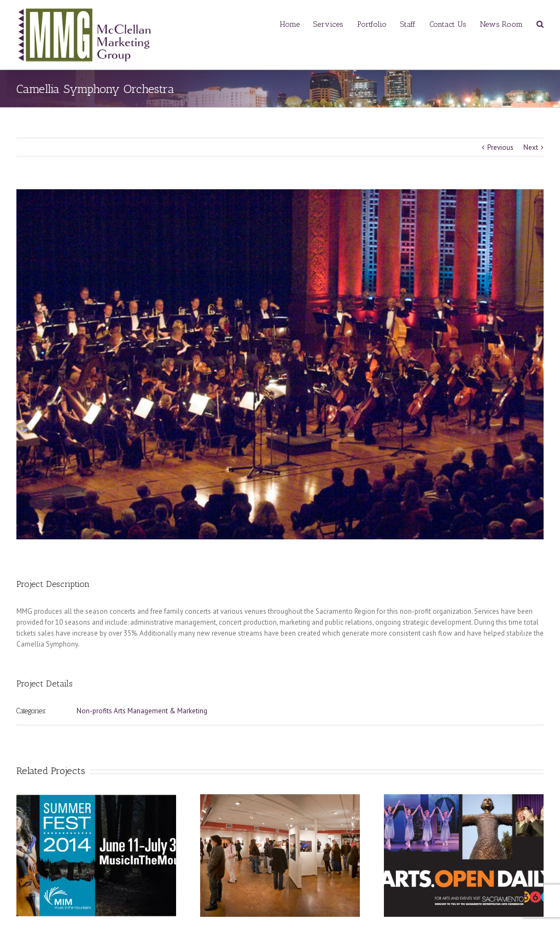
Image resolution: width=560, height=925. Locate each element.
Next (531, 147)
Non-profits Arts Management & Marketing (142, 711)
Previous (500, 147)
